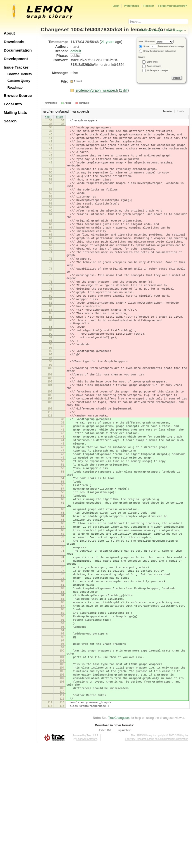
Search (10, 121)
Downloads (14, 42)
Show (144, 46)
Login (116, 6)
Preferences (131, 6)
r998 (47, 117)
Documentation (18, 50)
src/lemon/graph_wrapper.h (97, 90)
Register (149, 6)
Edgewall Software (87, 863)
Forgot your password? (172, 6)
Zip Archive (124, 854)
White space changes (157, 70)
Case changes (154, 66)
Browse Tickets (20, 74)
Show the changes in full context (157, 51)
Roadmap (15, 87)
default (76, 51)
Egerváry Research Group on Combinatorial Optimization (157, 863)
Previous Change (151, 30)
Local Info (13, 104)
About (9, 33)
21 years (107, 42)
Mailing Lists (15, 113)
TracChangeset (119, 842)
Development (16, 59)
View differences (147, 42)
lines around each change (167, 46)
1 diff (124, 90)
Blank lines (152, 62)
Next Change (174, 30)
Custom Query (19, 81)
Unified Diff (104, 854)
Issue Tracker (16, 67)
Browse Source (18, 95)
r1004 (59, 117)
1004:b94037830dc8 (97, 29)
